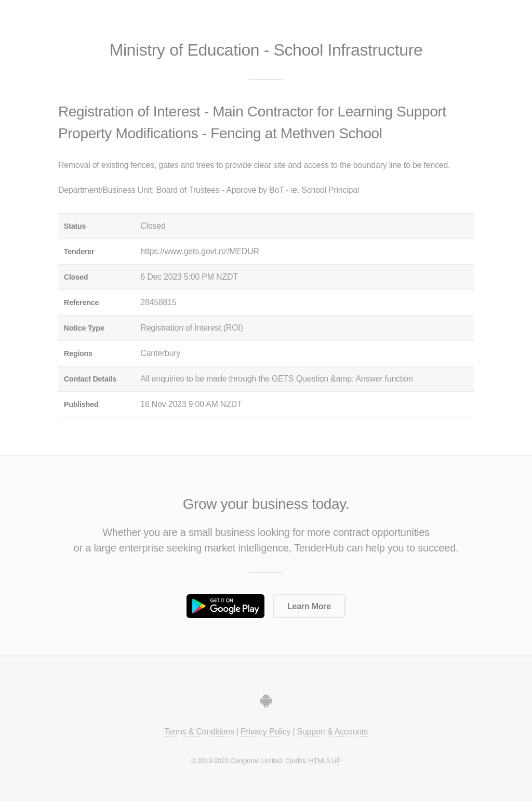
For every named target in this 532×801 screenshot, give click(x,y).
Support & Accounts (332, 732)
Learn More (309, 606)
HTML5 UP (324, 761)
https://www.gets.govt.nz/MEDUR (199, 251)
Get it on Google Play (225, 606)
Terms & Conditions (199, 732)
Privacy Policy (265, 732)
